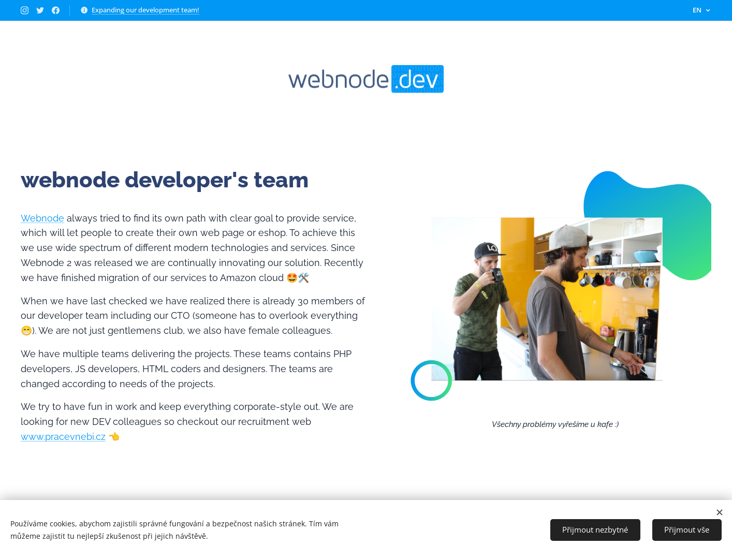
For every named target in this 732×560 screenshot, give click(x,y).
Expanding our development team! (145, 10)
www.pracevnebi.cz (63, 437)
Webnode (42, 218)
